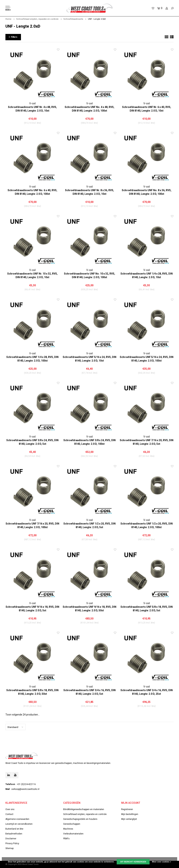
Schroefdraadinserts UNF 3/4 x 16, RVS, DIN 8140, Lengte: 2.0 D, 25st (147, 692)
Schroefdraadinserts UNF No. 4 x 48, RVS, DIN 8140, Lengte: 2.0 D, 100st (89, 109)
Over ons (10, 809)
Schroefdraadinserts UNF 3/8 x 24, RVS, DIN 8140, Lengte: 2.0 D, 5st (32, 442)
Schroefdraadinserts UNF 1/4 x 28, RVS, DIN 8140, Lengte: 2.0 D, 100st (32, 359)
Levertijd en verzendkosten (19, 824)
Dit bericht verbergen (133, 862)
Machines (68, 829)
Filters (13, 37)
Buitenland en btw (14, 829)
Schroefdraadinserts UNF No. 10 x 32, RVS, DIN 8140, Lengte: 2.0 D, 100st (89, 275)
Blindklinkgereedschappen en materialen (84, 809)
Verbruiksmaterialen (73, 834)
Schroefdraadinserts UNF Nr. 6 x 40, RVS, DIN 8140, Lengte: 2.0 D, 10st (147, 109)
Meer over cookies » (162, 862)
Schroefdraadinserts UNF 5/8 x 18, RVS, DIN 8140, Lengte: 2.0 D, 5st (147, 609)
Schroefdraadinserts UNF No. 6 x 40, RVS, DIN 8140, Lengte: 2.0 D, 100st (32, 192)
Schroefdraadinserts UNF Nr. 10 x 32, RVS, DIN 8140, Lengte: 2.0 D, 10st (32, 275)
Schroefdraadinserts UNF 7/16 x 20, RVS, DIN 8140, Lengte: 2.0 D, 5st (147, 442)
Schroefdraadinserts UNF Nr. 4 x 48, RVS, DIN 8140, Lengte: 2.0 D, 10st (32, 109)
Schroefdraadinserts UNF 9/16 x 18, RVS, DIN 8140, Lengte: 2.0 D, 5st (32, 609)
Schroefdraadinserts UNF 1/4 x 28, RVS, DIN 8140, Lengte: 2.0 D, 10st (147, 275)
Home (8, 19)
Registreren (127, 809)
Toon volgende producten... (22, 715)
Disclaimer (11, 839)
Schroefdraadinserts (73, 19)
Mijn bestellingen (130, 814)
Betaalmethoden (14, 834)
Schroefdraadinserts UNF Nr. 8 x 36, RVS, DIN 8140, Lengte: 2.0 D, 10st (89, 192)
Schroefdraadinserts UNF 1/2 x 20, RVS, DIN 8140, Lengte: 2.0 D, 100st (147, 525)
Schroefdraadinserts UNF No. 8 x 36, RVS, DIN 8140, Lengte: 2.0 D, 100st (147, 192)
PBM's (66, 839)
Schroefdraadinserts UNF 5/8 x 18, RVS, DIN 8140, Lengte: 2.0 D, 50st (32, 692)
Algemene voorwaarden (17, 819)
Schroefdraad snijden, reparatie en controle (37, 19)
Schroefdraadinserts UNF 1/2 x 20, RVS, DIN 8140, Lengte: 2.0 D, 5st (89, 525)
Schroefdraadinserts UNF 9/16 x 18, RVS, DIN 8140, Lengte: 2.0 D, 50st (89, 609)
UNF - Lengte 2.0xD (97, 19)
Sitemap (9, 848)
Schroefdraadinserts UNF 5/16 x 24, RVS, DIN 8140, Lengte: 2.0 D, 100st (147, 359)
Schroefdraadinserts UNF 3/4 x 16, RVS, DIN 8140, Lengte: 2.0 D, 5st (89, 692)
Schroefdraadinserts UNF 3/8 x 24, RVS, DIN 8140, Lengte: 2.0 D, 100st (89, 442)
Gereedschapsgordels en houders (80, 819)
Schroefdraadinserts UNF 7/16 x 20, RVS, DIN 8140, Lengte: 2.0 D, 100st (32, 525)
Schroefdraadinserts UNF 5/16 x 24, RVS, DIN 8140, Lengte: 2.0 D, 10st (89, 359)
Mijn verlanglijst (129, 819)
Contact (9, 814)
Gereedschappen (72, 824)
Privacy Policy (12, 843)
